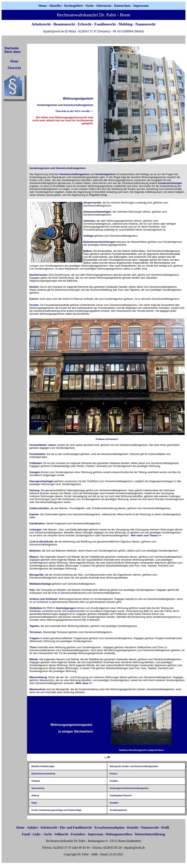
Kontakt (133, 827)
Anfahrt (32, 827)
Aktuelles (55, 6)
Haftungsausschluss (119, 834)
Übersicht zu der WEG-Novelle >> (74, 111)
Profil (165, 827)
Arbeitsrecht (49, 827)
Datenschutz (122, 6)
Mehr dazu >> (84, 683)
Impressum (96, 834)
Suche (89, 6)
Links (37, 834)
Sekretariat (104, 6)
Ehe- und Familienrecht (76, 827)
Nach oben (12, 52)
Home (43, 6)
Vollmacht (61, 834)
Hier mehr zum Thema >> (146, 535)
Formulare (78, 834)
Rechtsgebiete (74, 6)
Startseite (12, 48)
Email (26, 834)
